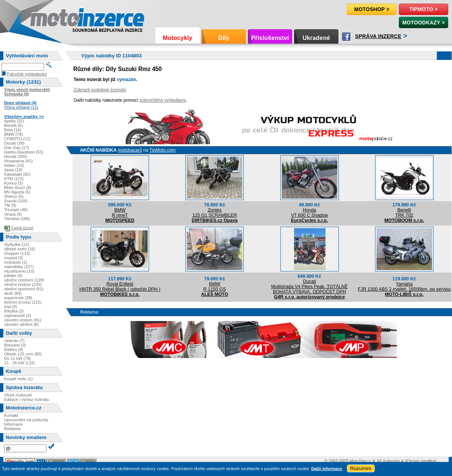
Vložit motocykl (18, 395)
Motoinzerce (46, 18)
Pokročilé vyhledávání (27, 74)
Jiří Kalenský (388, 461)
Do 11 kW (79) (17, 358)
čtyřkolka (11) (16, 244)
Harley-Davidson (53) (24, 152)
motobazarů (130, 150)
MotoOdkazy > (423, 23)
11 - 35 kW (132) (19, 363)
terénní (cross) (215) (23, 302)
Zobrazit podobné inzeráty (100, 90)
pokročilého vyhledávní (163, 100)
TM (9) (10, 205)
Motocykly (178, 38)
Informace (13, 424)
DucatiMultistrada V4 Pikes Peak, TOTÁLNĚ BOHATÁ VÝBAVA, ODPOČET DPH (309, 287)
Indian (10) (14, 165)
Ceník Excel (22, 228)
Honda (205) (16, 156)
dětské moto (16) (20, 249)
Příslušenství (270, 38)
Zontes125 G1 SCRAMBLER (215, 213)
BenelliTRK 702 (404, 213)
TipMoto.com (163, 150)
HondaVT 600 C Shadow (310, 213)
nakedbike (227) (19, 267)
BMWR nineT (120, 213)
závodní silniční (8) (21, 324)
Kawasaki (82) (17, 174)
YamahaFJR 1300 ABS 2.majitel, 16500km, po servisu (404, 287)
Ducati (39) (14, 143)
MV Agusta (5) (17, 192)
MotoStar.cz (360, 461)
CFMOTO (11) (17, 139)
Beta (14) (13, 130)
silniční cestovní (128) (24, 280)
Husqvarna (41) (18, 161)
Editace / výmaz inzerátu (27, 399)
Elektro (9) (14, 350)
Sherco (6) (14, 196)
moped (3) (14, 258)
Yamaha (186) (17, 219)
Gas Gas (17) (16, 148)
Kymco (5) (14, 183)
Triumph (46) (16, 210)
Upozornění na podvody (26, 420)
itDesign (412, 461)
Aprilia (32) (14, 121)
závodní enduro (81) (23, 320)
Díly (224, 38)
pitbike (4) (13, 276)
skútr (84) (13, 293)
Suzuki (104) (16, 201)
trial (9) (11, 307)
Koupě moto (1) (18, 379)
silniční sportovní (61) (24, 289)
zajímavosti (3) (18, 315)
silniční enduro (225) (23, 284)
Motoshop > (372, 9)
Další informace (326, 469)
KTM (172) (14, 179)
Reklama (12, 429)
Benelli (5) (13, 125)
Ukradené (316, 38)
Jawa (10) (13, 170)
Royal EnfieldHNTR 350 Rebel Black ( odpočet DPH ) (120, 287)
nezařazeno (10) (19, 271)
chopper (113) (17, 253)
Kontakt (11, 415)
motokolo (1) (16, 262)
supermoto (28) (18, 298)
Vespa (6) (13, 214)
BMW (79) (13, 134)
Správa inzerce (378, 36)
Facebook (346, 37)
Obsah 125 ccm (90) (23, 354)
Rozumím (361, 468)
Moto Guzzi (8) (18, 188)
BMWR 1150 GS (215, 287)
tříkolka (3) (14, 311)
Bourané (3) (15, 345)
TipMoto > (423, 9)
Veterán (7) (14, 341)
